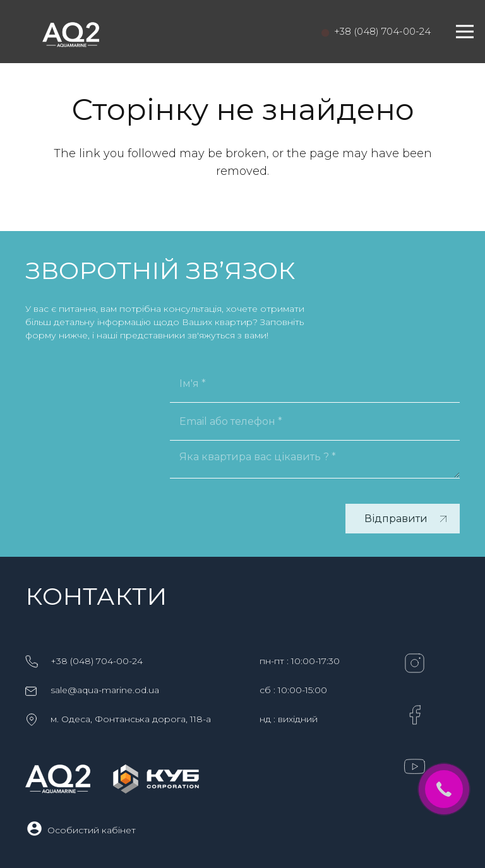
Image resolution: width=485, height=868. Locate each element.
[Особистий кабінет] (36, 830)
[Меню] (465, 32)
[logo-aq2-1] (71, 32)
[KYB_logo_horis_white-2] (156, 779)
